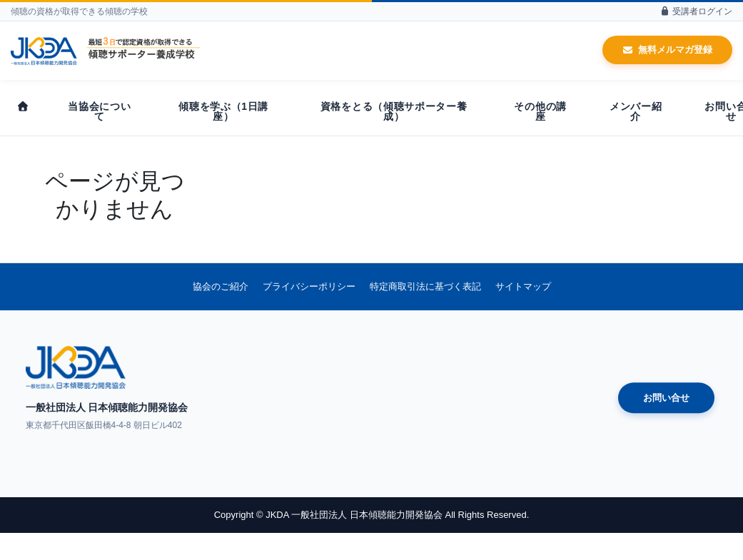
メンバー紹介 (636, 111)
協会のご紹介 (221, 286)
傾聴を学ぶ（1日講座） (223, 111)
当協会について (99, 111)
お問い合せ (666, 398)
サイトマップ (523, 286)
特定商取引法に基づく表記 (425, 286)
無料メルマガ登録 (667, 50)
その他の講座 (540, 111)
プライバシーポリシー (309, 286)
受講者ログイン (696, 11)
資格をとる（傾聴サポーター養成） (394, 111)
